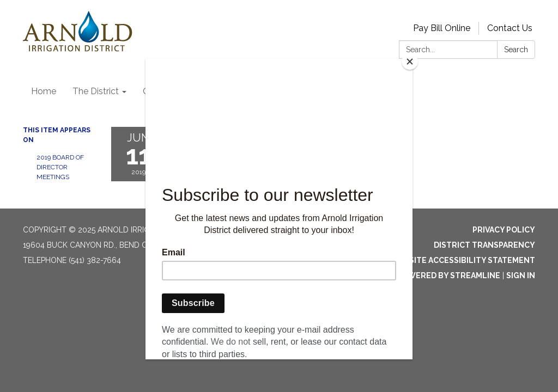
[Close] (410, 62)
